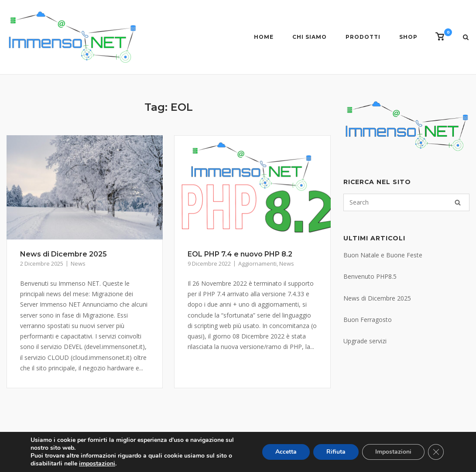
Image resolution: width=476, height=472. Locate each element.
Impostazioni (393, 452)
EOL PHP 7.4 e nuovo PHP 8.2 (240, 254)
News (78, 263)
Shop (408, 37)
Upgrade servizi (365, 341)
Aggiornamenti (257, 263)
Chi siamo (310, 37)
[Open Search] (466, 38)
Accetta (286, 452)
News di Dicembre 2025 (63, 254)
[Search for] (406, 202)
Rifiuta (336, 452)
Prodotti (363, 37)
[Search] (458, 202)
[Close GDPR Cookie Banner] (436, 452)
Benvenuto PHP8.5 (370, 276)
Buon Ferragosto (368, 320)
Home (264, 37)
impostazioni (97, 464)
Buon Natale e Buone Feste (383, 255)
